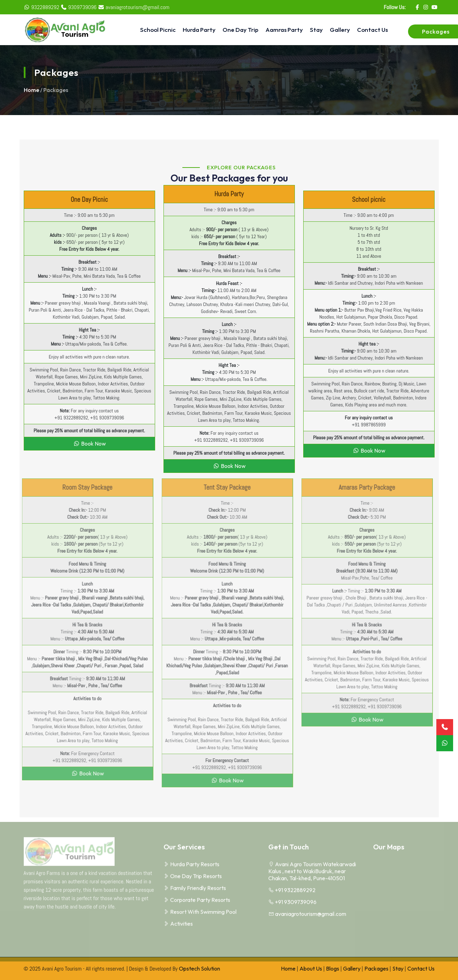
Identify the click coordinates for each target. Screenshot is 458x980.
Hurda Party (199, 30)
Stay (316, 30)
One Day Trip (241, 30)
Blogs (333, 968)
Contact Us (372, 30)
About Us (311, 968)
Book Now (89, 443)
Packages (376, 968)
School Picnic (158, 30)
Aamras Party (284, 30)
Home (31, 90)
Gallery (340, 30)
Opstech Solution (199, 968)
